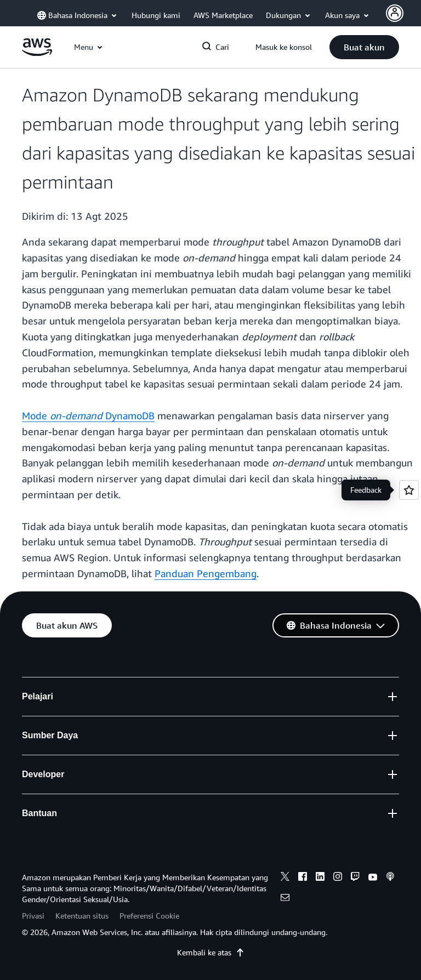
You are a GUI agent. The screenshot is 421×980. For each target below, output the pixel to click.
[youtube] (373, 878)
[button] (364, 47)
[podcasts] (390, 878)
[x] (285, 878)
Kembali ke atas (211, 952)
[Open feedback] (409, 490)
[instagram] (338, 878)
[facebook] (303, 878)
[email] (285, 899)
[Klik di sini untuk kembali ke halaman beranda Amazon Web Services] (37, 53)
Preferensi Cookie (149, 916)
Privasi (33, 916)
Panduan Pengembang (206, 573)
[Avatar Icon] (395, 13)
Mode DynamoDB (88, 415)
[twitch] (355, 878)
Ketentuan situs (82, 916)
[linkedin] (320, 878)
